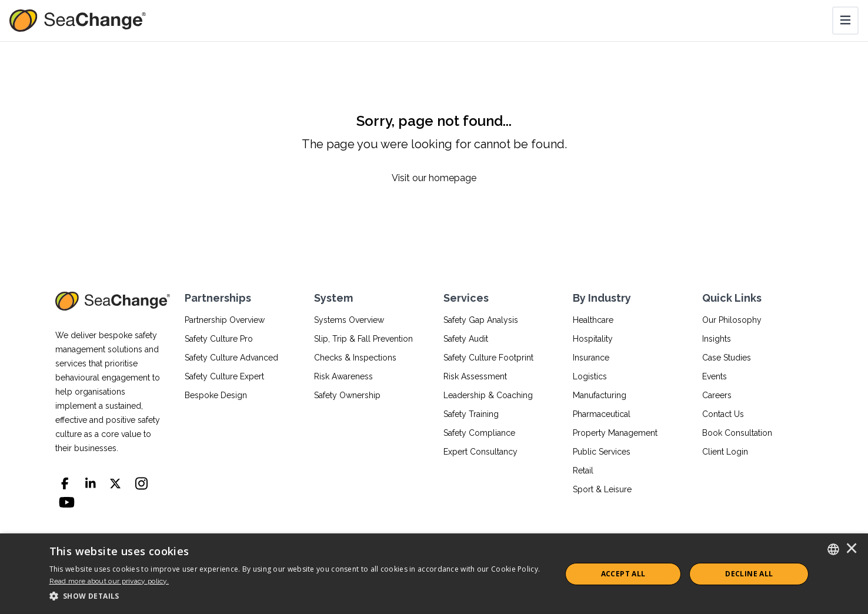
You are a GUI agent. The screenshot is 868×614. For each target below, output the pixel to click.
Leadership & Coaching (488, 395)
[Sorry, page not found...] (434, 149)
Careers (717, 395)
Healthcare (593, 320)
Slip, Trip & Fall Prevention (363, 339)
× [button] (852, 549)
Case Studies (727, 358)
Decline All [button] (749, 574)
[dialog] (434, 574)
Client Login (725, 452)
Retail (583, 470)
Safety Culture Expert (224, 376)
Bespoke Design (216, 395)
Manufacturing (600, 395)
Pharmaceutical (602, 414)
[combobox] (833, 549)
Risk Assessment (475, 376)
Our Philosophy (732, 320)
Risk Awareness (343, 376)
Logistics (590, 376)
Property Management (615, 433)
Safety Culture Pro (219, 339)
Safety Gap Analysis (481, 320)
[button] (298, 596)
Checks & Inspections (355, 358)
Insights (717, 339)
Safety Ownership (347, 395)
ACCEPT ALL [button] (623, 574)
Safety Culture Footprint (488, 358)
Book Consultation (737, 433)
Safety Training (471, 414)
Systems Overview (349, 320)
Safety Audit (466, 339)
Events (715, 376)
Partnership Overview (225, 320)
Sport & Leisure (602, 489)
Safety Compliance (479, 433)
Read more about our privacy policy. (109, 581)
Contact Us (723, 414)
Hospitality (593, 339)
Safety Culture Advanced (231, 358)
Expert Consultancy (480, 452)
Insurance (591, 358)
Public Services (602, 452)
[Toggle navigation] (845, 21)
